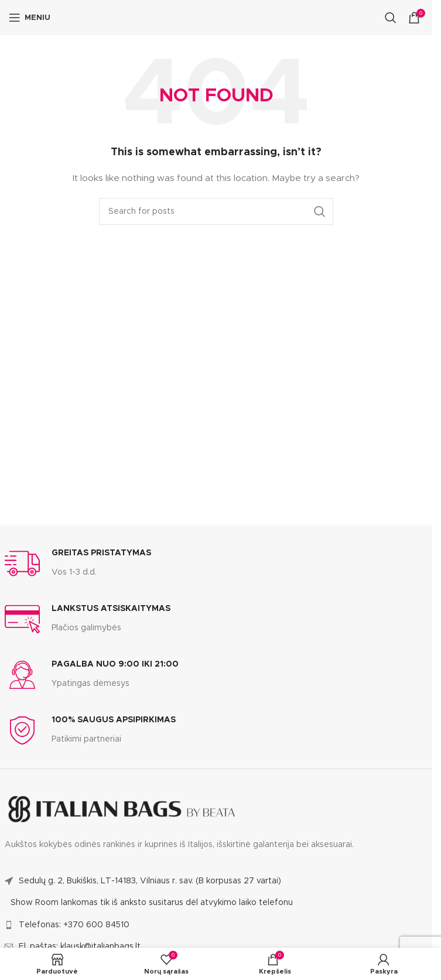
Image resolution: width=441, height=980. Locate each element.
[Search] (391, 18)
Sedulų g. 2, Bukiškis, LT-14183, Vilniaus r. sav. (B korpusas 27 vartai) (150, 881)
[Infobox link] (78, 564)
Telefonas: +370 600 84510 (74, 925)
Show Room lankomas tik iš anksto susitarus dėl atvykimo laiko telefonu (152, 903)
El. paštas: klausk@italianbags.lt (80, 947)
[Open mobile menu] (30, 18)
